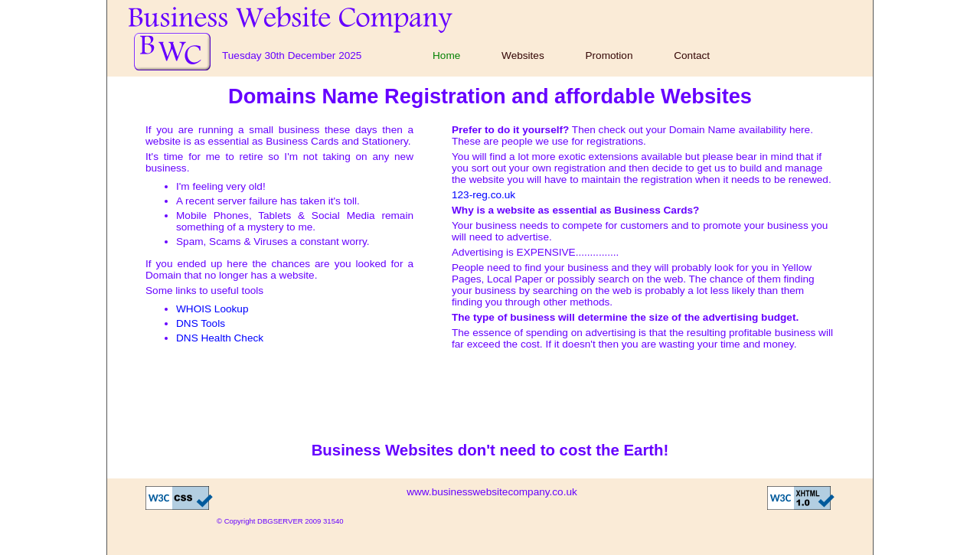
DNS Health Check (220, 338)
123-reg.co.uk (483, 195)
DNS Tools (201, 323)
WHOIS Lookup (212, 309)
